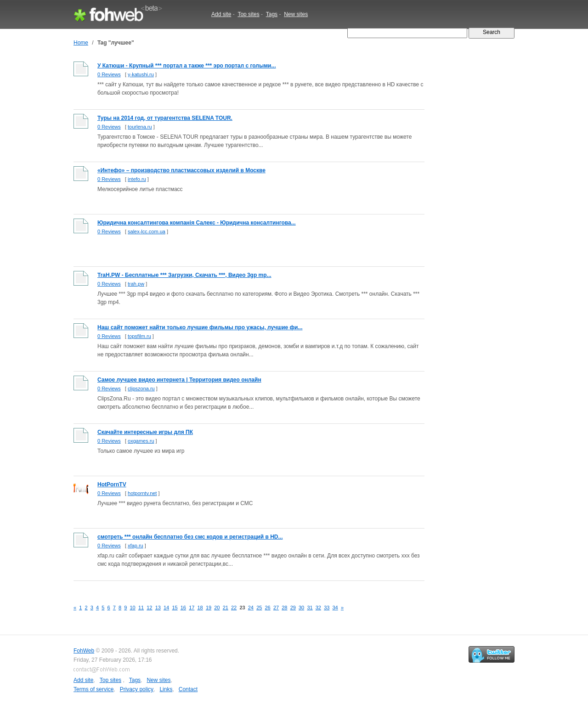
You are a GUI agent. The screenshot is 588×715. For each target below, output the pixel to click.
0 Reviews (109, 74)
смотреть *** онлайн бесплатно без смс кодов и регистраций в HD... (190, 537)
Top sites (248, 14)
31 (310, 608)
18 (200, 608)
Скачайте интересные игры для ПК (145, 432)
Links (166, 689)
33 (327, 608)
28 (284, 608)
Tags (272, 14)
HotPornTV (112, 484)
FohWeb (84, 651)
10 (133, 608)
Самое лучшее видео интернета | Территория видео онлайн (179, 380)
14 (166, 608)
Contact (188, 689)
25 (259, 608)
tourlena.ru (140, 127)
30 (301, 608)
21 (226, 608)
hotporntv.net (142, 493)
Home (81, 43)
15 (175, 608)
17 (192, 608)
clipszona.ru (141, 388)
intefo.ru (137, 179)
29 (293, 608)
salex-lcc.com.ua (147, 231)
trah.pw (136, 284)
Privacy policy (137, 689)
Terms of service (93, 689)
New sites (296, 14)
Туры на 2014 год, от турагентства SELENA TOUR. (165, 118)
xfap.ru (136, 546)
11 (141, 608)
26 (268, 608)
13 (158, 608)
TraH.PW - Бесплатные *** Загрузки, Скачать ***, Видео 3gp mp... (184, 275)
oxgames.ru (141, 441)
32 (318, 608)
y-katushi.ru (141, 74)
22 (234, 608)
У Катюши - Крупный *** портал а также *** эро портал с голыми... (187, 66)
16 (183, 608)
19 (209, 608)
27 (276, 608)
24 (251, 608)
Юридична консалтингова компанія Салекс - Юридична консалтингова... (197, 223)
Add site (221, 14)
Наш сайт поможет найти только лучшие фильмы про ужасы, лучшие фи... (200, 327)
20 (217, 608)
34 (335, 608)
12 (149, 608)
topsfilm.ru (139, 336)
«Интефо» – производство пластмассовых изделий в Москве (181, 170)
